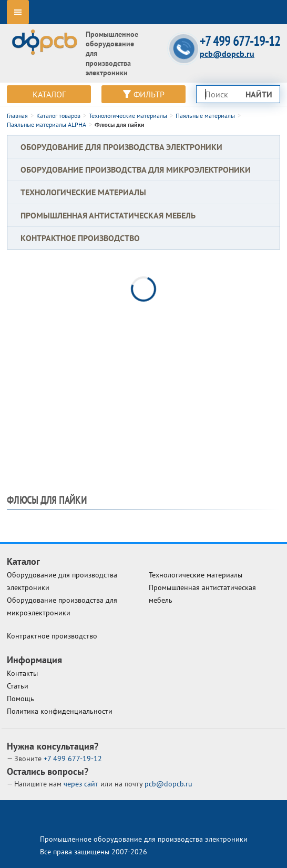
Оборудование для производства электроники (121, 147)
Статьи (18, 686)
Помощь (20, 699)
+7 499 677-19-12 (240, 41)
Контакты (22, 673)
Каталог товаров (58, 116)
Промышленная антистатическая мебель (108, 215)
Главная (17, 116)
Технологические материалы (128, 116)
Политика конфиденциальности (60, 711)
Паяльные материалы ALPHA (47, 124)
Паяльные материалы (205, 116)
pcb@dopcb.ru (227, 54)
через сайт (82, 784)
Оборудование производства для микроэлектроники (136, 169)
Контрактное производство (80, 238)
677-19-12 (73, 759)
